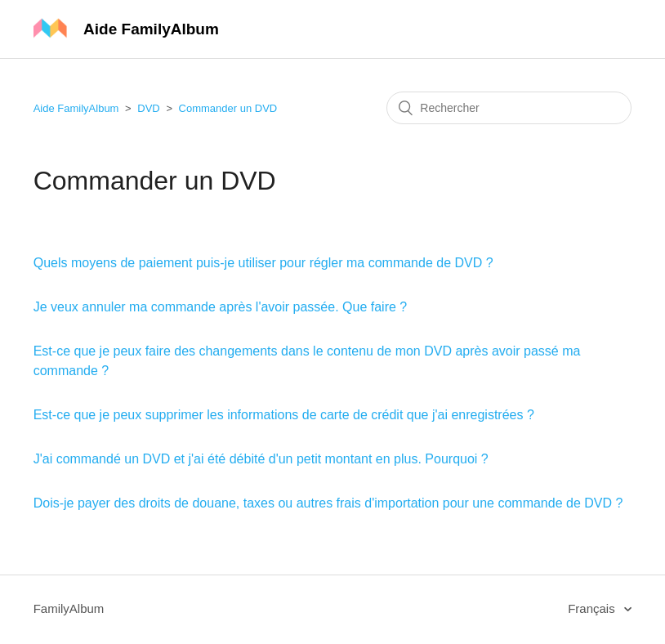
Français (593, 608)
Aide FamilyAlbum (76, 108)
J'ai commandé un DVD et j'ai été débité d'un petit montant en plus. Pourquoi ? (261, 459)
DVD (148, 108)
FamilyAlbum (69, 608)
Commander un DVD (228, 108)
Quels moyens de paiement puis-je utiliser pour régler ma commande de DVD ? (263, 263)
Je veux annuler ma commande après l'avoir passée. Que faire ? (221, 307)
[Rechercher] (509, 108)
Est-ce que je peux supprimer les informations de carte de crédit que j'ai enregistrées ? (284, 415)
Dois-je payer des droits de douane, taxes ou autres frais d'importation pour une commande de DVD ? (328, 503)
